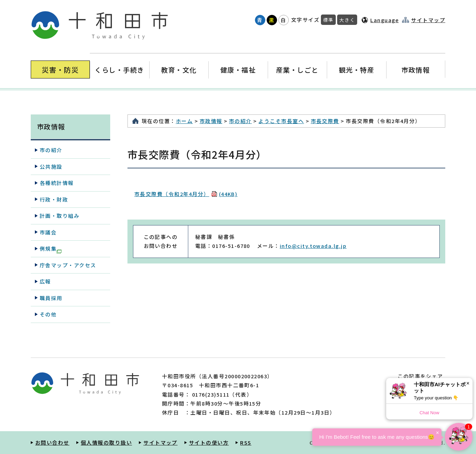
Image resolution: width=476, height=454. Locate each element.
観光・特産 (356, 70)
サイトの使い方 (209, 442)
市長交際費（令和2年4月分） (186, 194)
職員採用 (51, 298)
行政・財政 (54, 199)
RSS (246, 442)
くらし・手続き (120, 70)
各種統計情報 (57, 183)
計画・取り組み (60, 216)
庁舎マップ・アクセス (68, 265)
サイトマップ (428, 20)
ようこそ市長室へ (281, 121)
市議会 (48, 232)
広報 (45, 281)
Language (384, 20)
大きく (347, 20)
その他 (48, 314)
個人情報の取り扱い (106, 442)
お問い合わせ (52, 442)
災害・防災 (60, 70)
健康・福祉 (238, 70)
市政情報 (416, 70)
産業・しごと (297, 70)
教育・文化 (179, 70)
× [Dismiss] (468, 383)
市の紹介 (240, 121)
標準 (328, 20)
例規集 (51, 249)
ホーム (184, 121)
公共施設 (51, 166)
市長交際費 (325, 121)
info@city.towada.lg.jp (313, 246)
